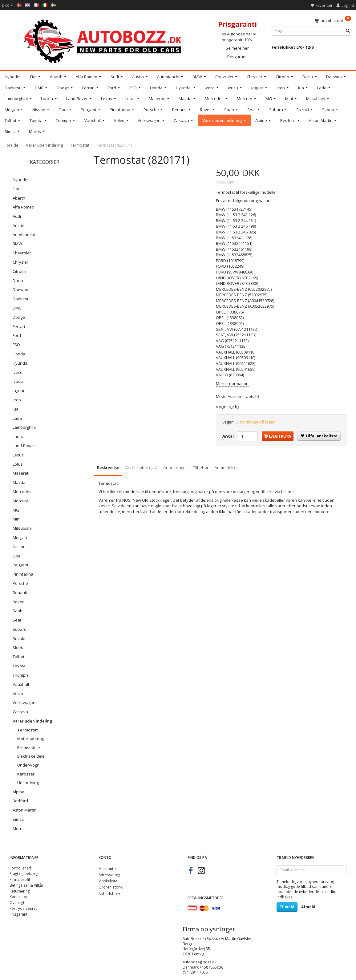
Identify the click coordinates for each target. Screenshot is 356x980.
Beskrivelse (108, 468)
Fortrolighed (20, 868)
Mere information (232, 383)
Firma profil (20, 879)
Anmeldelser (226, 468)
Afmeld (308, 907)
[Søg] (348, 31)
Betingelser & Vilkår (26, 885)
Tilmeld (287, 907)
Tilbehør (201, 468)
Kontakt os (19, 897)
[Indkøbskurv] (333, 20)
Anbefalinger (175, 468)
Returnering (20, 891)
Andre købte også (141, 468)
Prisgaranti (237, 57)
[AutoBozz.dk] (104, 40)
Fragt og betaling (24, 873)
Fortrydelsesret (23, 908)
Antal (229, 436)
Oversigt (17, 902)
